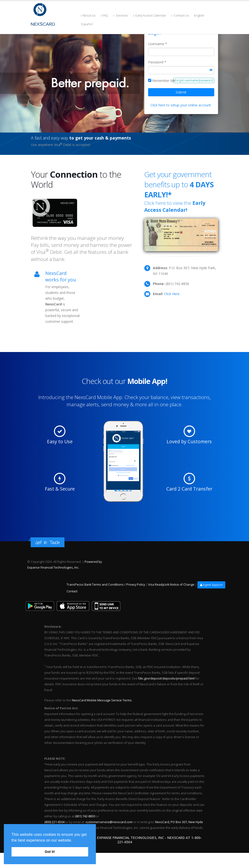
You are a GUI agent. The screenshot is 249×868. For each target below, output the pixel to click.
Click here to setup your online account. (181, 105)
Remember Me (164, 81)
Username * (158, 44)
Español (87, 24)
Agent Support (211, 585)
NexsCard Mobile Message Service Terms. (102, 700)
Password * (157, 62)
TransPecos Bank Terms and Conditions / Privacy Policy (106, 585)
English (201, 15)
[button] (74, 841)
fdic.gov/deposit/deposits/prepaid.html (166, 678)
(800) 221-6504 (54, 822)
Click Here (172, 294)
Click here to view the (175, 206)
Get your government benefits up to (179, 184)
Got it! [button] (50, 852)
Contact (72, 591)
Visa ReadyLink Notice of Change (171, 585)
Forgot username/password (194, 80)
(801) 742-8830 (85, 816)
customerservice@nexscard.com (109, 822)
